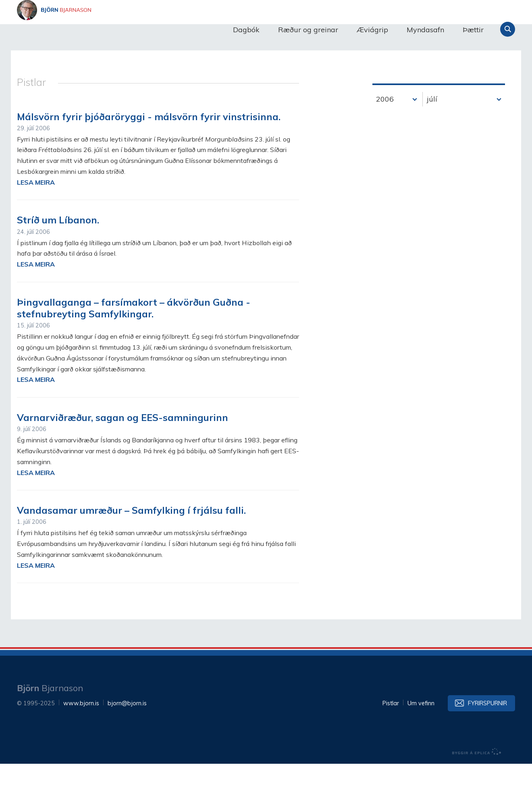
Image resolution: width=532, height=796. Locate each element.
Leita (508, 29)
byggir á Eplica (477, 784)
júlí (432, 131)
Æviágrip (372, 30)
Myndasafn (425, 30)
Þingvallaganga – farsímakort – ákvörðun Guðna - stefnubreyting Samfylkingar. (134, 340)
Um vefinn (421, 736)
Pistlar (391, 736)
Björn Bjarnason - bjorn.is (98, 29)
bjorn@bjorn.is (127, 736)
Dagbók (246, 30)
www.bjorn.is (81, 736)
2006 (385, 131)
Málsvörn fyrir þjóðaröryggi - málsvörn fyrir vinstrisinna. (149, 149)
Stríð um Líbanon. (58, 252)
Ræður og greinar (308, 30)
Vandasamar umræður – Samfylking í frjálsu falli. (131, 542)
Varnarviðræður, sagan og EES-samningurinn (123, 450)
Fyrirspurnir (487, 736)
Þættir (473, 30)
